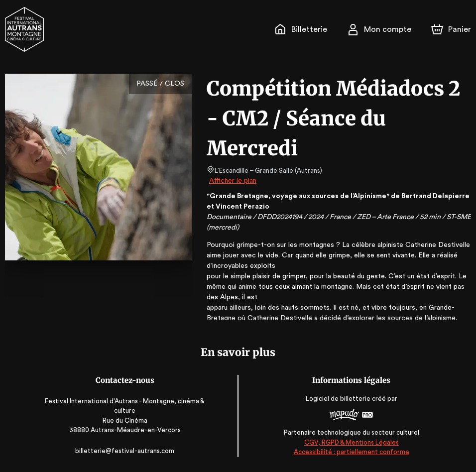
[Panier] (451, 29)
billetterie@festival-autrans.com (126, 451)
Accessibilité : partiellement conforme (350, 452)
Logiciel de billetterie (337, 399)
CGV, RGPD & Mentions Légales (350, 442)
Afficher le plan (232, 181)
